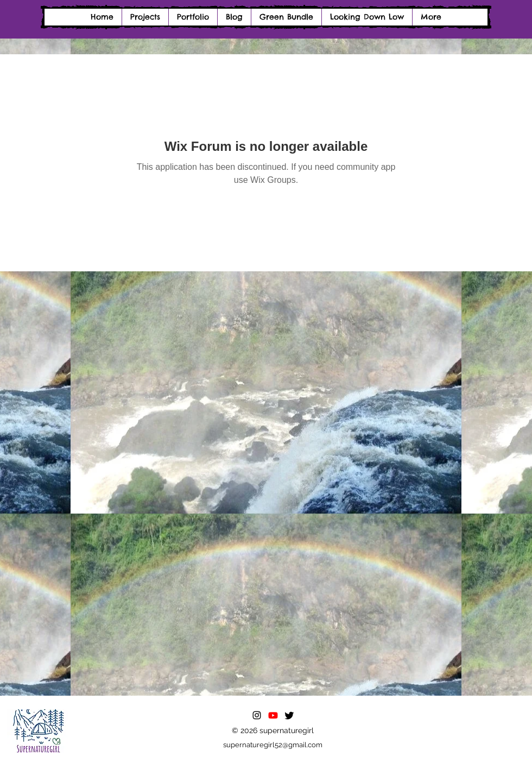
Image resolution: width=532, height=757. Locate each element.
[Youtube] (273, 715)
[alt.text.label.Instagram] (257, 715)
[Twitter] (289, 715)
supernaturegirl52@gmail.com (273, 745)
